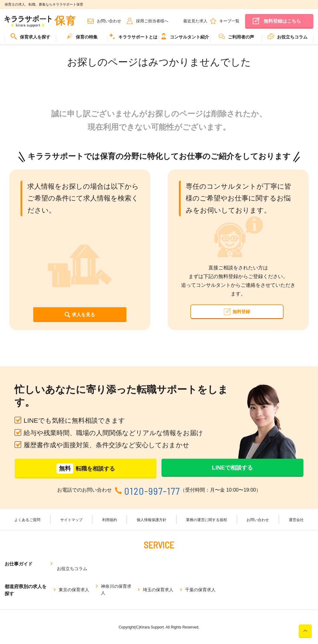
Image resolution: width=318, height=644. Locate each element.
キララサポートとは (133, 36)
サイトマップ (76, 528)
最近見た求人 (195, 21)
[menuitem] (30, 39)
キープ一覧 (229, 21)
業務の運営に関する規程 (205, 528)
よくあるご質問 (35, 528)
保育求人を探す (30, 36)
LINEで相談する (232, 475)
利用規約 (111, 528)
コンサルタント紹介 (185, 36)
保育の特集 (82, 36)
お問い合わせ (109, 21)
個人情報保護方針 (150, 528)
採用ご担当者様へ (152, 21)
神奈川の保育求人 (116, 589)
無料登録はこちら (282, 21)
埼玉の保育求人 (158, 588)
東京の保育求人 (74, 588)
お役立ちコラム (288, 36)
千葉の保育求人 (200, 588)
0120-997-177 (152, 498)
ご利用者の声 (236, 36)
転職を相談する (86, 476)
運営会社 (289, 528)
